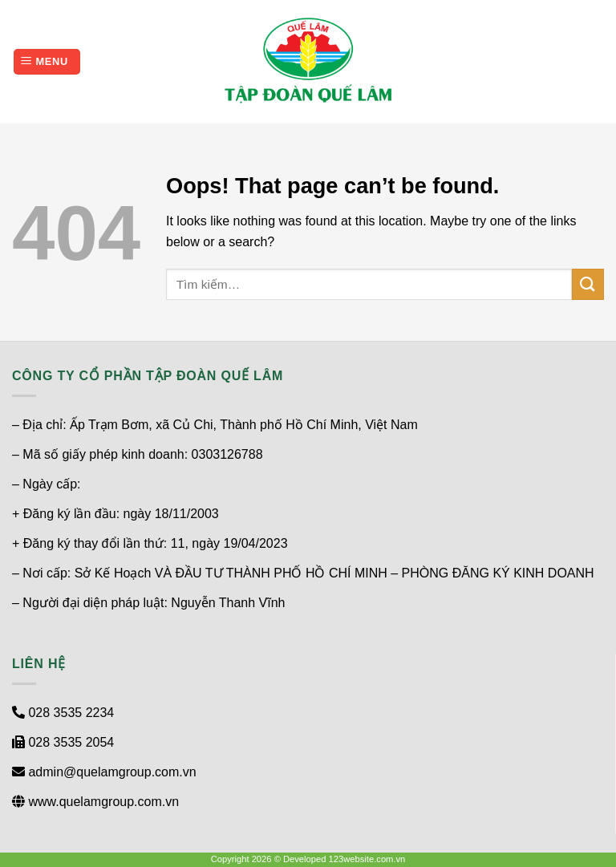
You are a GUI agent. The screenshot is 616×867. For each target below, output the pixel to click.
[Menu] (47, 62)
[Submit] (588, 284)
